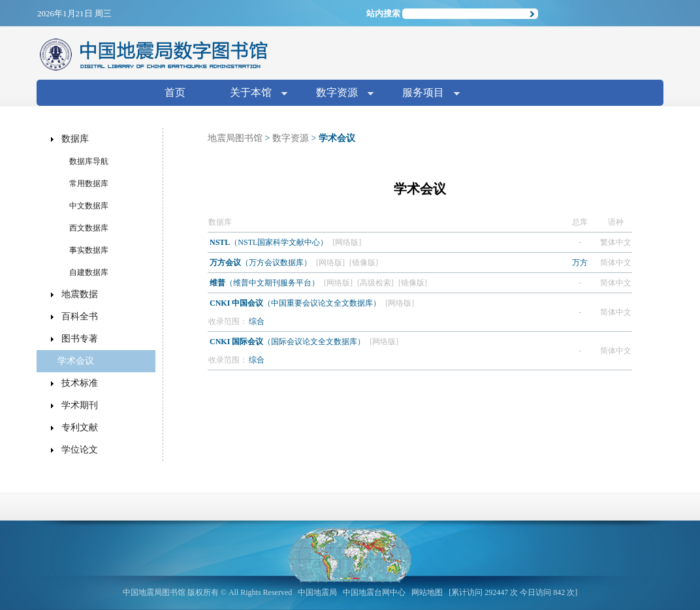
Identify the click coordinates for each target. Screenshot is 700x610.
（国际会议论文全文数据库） (288, 342)
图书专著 (80, 339)
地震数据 (80, 294)
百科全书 (80, 316)
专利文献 (80, 427)
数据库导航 (89, 161)
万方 (580, 263)
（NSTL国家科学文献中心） (270, 242)
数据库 (75, 139)
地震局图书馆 (235, 138)
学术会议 (76, 361)
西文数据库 (89, 228)
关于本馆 (253, 94)
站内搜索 (383, 13)
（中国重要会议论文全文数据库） (296, 303)
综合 (257, 321)
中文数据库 (89, 206)
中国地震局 (317, 592)
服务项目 (426, 94)
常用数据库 (89, 184)
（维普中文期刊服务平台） (265, 283)
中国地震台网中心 (374, 592)
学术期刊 (80, 405)
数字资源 (340, 94)
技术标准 (80, 383)
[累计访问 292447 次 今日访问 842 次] (513, 592)
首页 (175, 92)
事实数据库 (89, 250)
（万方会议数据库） (262, 263)
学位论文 (80, 450)
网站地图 (427, 592)
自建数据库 (89, 272)
